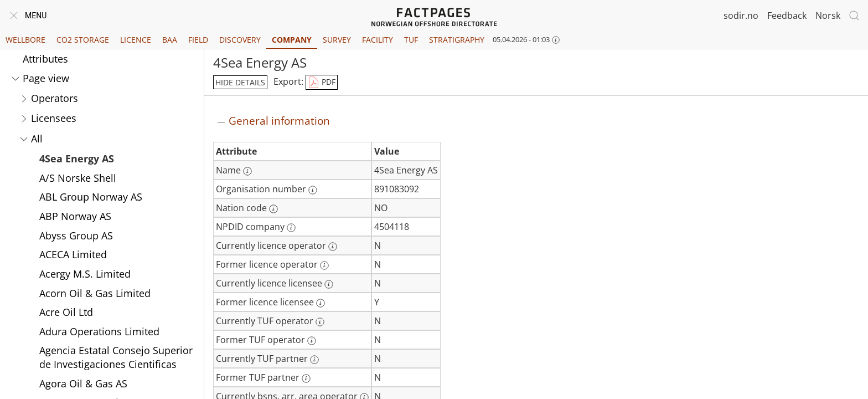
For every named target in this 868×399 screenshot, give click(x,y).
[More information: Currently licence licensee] (329, 284)
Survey (337, 40)
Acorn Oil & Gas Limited (95, 293)
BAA (170, 40)
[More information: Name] (247, 171)
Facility (378, 40)
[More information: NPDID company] (291, 228)
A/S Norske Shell (78, 178)
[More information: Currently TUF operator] (320, 322)
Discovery (240, 40)
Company (292, 40)
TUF (411, 40)
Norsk (828, 16)
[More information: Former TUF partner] (306, 378)
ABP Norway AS (75, 216)
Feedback (787, 16)
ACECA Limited (73, 254)
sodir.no (741, 16)
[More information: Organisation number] (313, 190)
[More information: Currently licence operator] (333, 247)
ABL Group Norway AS (91, 197)
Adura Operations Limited (99, 331)
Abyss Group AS (76, 236)
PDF (322, 83)
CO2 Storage (83, 40)
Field (198, 40)
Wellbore (25, 40)
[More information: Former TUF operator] (312, 341)
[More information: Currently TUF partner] (314, 360)
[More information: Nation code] (273, 209)
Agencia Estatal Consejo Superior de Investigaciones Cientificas (116, 357)
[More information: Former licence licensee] (321, 303)
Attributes (45, 59)
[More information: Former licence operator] (324, 265)
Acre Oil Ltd (66, 312)
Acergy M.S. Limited (85, 274)
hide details (240, 82)
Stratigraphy (457, 40)
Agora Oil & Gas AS (83, 383)
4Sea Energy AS (77, 158)
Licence (136, 40)
